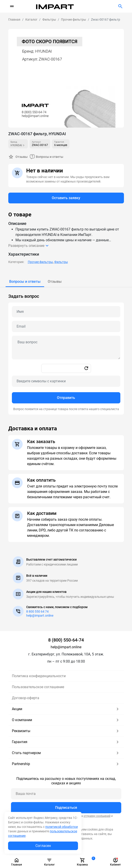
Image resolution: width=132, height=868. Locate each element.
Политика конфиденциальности (39, 676)
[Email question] (66, 326)
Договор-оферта (26, 698)
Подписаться (66, 808)
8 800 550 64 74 (37, 611)
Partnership (66, 764)
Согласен (43, 846)
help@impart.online (40, 616)
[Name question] (66, 312)
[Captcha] (66, 381)
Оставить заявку (66, 198)
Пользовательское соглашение (38, 687)
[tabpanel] (66, 351)
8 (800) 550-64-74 (66, 640)
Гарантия (66, 742)
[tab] (25, 282)
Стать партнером (66, 753)
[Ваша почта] (66, 794)
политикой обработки (62, 827)
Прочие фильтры (40, 262)
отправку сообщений (97, 816)
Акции (66, 709)
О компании (66, 720)
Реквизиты (66, 731)
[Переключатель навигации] (12, 6)
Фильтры (61, 262)
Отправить (66, 398)
